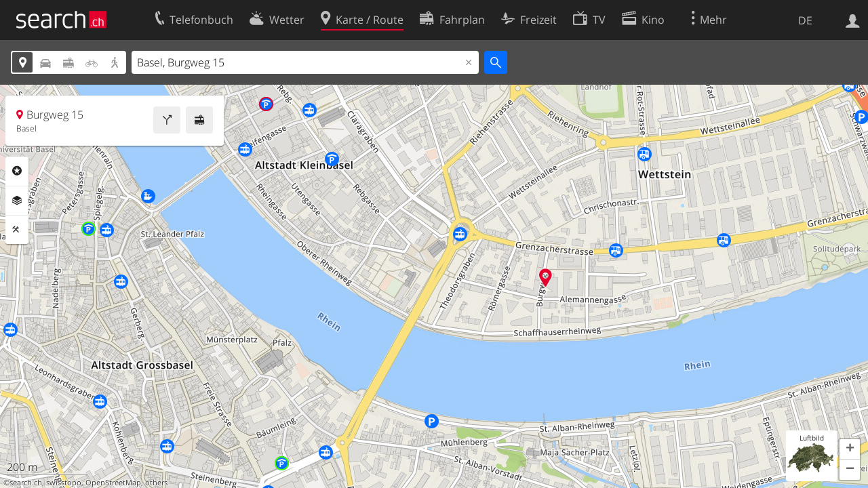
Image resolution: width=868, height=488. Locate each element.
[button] (850, 449)
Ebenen (17, 201)
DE (805, 20)
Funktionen (17, 230)
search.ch (26, 483)
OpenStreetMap (113, 483)
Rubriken (17, 171)
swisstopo (64, 483)
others (156, 483)
